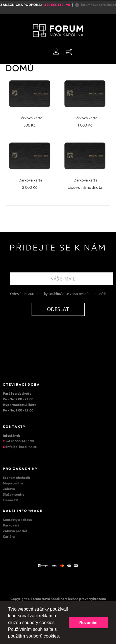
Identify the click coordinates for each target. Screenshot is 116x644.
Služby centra (14, 495)
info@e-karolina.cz (21, 447)
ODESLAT (58, 309)
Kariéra (9, 537)
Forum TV (10, 500)
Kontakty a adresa (17, 520)
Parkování (11, 526)
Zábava (9, 489)
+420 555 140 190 (20, 441)
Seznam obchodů (16, 478)
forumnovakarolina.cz (95, 5)
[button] (62, 637)
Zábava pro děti (16, 531)
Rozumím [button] (88, 623)
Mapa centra (13, 484)
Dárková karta (30, 118)
